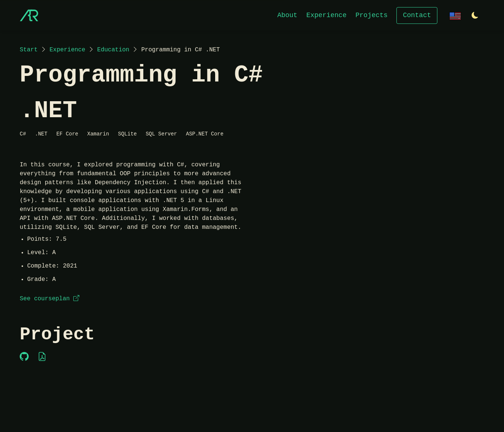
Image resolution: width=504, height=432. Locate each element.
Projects (371, 15)
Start (29, 50)
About (287, 15)
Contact (417, 15)
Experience (326, 15)
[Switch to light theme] (475, 16)
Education (113, 50)
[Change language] (455, 15)
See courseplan (50, 299)
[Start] (29, 15)
